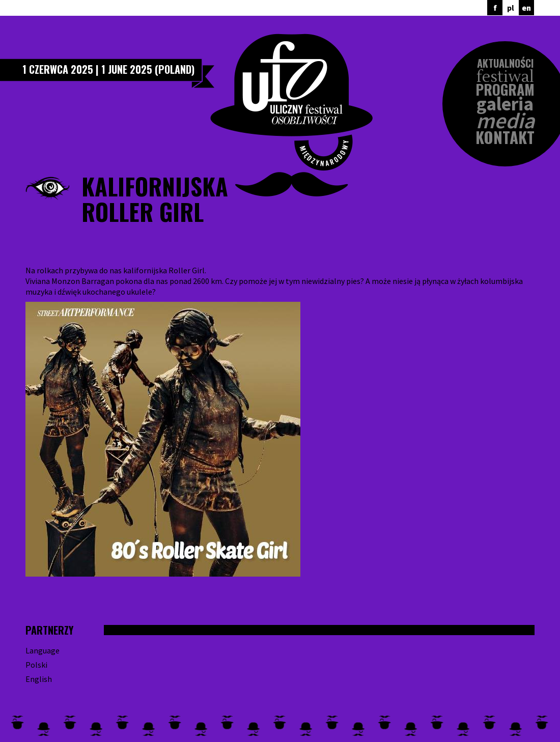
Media (505, 121)
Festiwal (505, 77)
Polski (36, 665)
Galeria (505, 104)
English (39, 679)
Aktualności (505, 63)
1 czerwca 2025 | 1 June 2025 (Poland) (108, 69)
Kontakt (505, 137)
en (526, 8)
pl (511, 8)
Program (505, 90)
